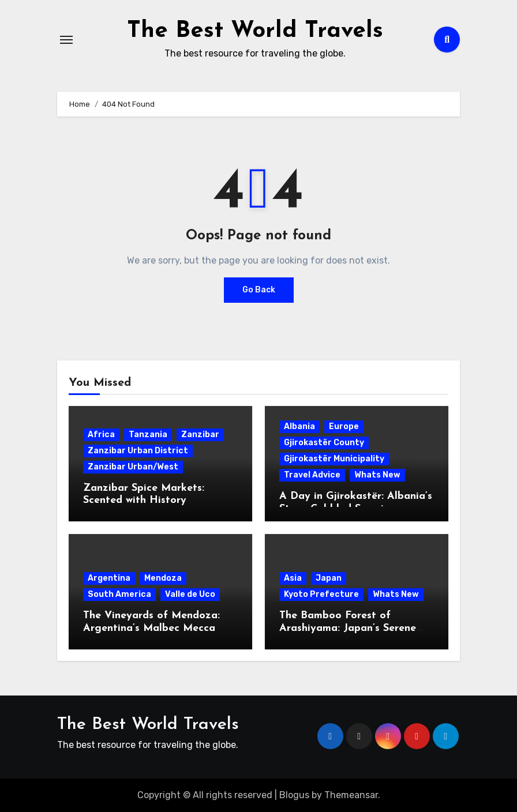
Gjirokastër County (324, 442)
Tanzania (148, 434)
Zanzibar (200, 434)
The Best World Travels (255, 31)
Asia (293, 578)
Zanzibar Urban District (138, 450)
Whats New (377, 474)
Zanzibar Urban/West (133, 466)
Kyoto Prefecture (321, 594)
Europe (344, 426)
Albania (299, 426)
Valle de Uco (190, 594)
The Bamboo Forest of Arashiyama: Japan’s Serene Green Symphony (348, 627)
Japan (329, 578)
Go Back (259, 289)
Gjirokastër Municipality (334, 458)
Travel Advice (312, 474)
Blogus (294, 794)
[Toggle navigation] (66, 39)
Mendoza (163, 578)
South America (119, 594)
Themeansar (351, 794)
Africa (101, 434)
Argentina (109, 578)
